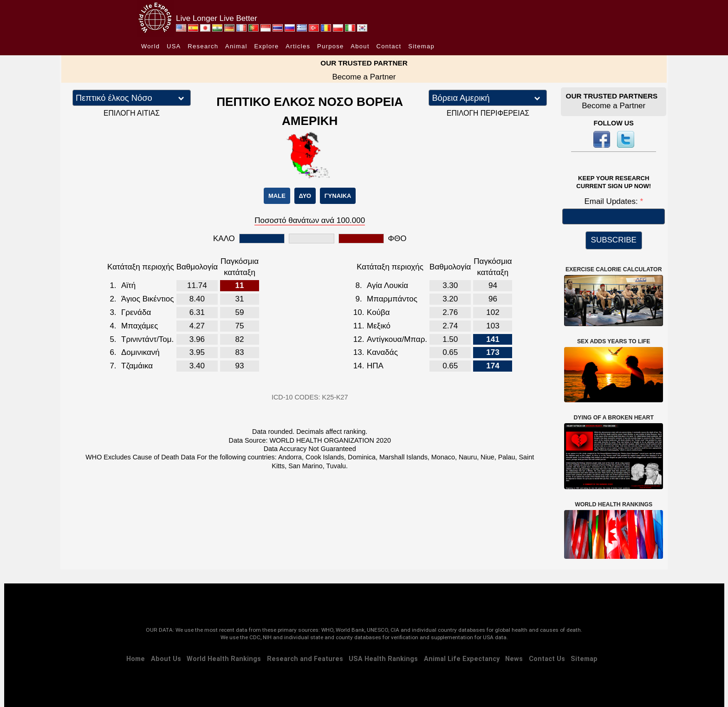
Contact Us (547, 659)
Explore (266, 46)
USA (174, 46)
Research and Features (305, 659)
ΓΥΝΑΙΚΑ (338, 196)
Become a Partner (364, 77)
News (514, 659)
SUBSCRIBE (614, 240)
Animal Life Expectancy (462, 659)
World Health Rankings (224, 659)
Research (203, 46)
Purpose (331, 46)
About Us (166, 659)
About (360, 46)
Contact (389, 46)
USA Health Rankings (383, 659)
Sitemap (421, 46)
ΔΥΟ (305, 196)
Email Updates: (612, 201)
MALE (277, 196)
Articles (298, 46)
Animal (236, 46)
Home (136, 659)
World (150, 46)
